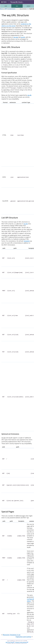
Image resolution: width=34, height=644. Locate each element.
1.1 (28, 9)
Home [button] (5, 2)
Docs (2, 9)
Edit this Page (9, 640)
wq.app (16, 37)
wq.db (23, 37)
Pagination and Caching (23, 634)
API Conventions (10, 9)
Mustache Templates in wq (12, 632)
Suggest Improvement (21, 640)
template (27, 240)
